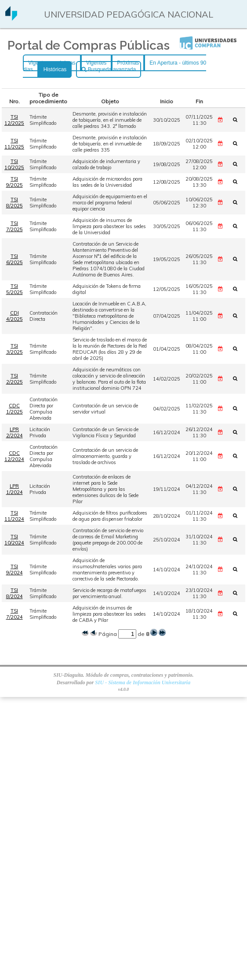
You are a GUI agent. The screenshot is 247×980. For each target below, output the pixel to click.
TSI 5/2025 (15, 289)
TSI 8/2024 (15, 593)
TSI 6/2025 (15, 259)
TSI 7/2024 (15, 614)
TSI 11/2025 (14, 144)
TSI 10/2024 (14, 540)
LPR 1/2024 (15, 489)
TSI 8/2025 (15, 203)
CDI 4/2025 (15, 316)
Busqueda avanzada (109, 69)
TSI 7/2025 (15, 226)
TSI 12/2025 (14, 120)
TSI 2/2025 (15, 379)
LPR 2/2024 (15, 432)
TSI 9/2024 (15, 570)
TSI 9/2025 (15, 182)
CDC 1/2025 (15, 409)
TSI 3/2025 (15, 349)
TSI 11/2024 (14, 516)
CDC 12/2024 (14, 456)
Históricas (55, 69)
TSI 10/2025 (14, 164)
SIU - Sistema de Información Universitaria (143, 682)
